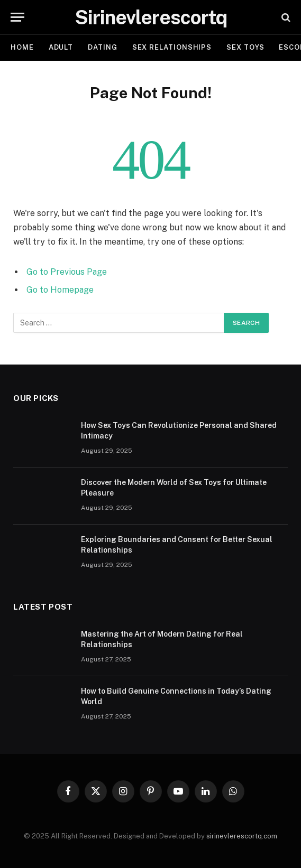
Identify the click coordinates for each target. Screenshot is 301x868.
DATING (102, 47)
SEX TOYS (245, 47)
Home (22, 47)
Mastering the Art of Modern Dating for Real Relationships (162, 639)
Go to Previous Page (67, 272)
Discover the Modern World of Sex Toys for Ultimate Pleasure (174, 488)
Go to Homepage (60, 290)
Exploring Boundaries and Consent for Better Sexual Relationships (177, 545)
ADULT (61, 47)
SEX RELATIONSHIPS (172, 47)
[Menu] (17, 17)
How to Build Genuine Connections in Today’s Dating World (176, 696)
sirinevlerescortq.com (242, 836)
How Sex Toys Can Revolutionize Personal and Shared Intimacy (179, 431)
